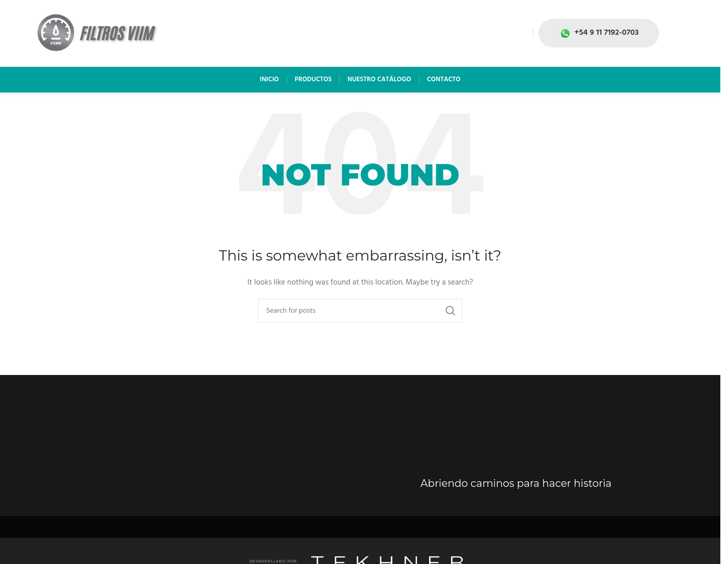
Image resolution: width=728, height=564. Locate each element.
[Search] (360, 311)
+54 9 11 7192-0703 (599, 33)
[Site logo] (97, 33)
